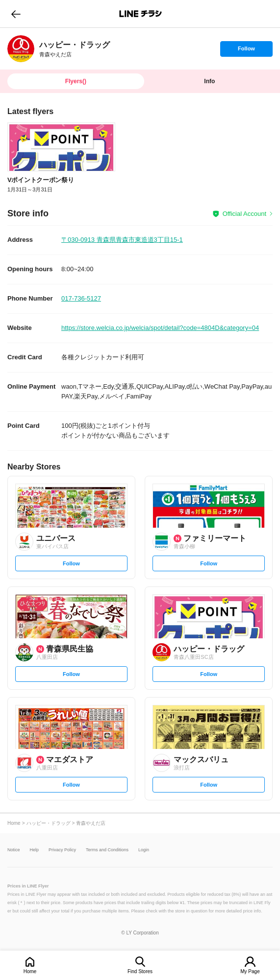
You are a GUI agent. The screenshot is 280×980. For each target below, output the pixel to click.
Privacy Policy (62, 850)
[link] (21, 49)
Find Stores (140, 971)
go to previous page (16, 14)
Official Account (244, 214)
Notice (14, 850)
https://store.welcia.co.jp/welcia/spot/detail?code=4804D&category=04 (160, 328)
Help (35, 850)
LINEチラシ (141, 14)
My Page (250, 971)
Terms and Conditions (107, 850)
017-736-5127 (81, 298)
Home (30, 971)
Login (144, 850)
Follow (246, 51)
